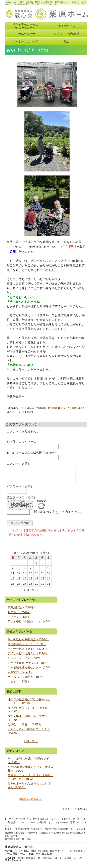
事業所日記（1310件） (22, 610)
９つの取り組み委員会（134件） (28, 642)
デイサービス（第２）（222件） (28, 656)
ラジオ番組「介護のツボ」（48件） (30, 624)
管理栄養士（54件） (20, 675)
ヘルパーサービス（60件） (25, 661)
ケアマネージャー (60, 825)
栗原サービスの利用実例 (17, 832)
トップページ (11, 822)
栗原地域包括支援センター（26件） (30, 670)
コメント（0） (15, 412)
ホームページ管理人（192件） (27, 680)
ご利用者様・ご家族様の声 (44, 832)
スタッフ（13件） (19, 684)
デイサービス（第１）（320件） (28, 652)
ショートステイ (63, 822)
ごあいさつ (25, 822)
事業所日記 (78, 408)
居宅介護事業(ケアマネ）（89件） (29, 666)
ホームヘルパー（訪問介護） (34, 825)
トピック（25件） (19, 620)
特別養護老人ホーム (59, 408)
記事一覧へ (31, 593)
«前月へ (17, 556)
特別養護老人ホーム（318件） (27, 647)
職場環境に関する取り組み (18, 842)
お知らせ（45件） (19, 615)
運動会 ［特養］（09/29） (25, 727)
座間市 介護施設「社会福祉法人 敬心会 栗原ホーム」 (48, 861)
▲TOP (28, 412)
